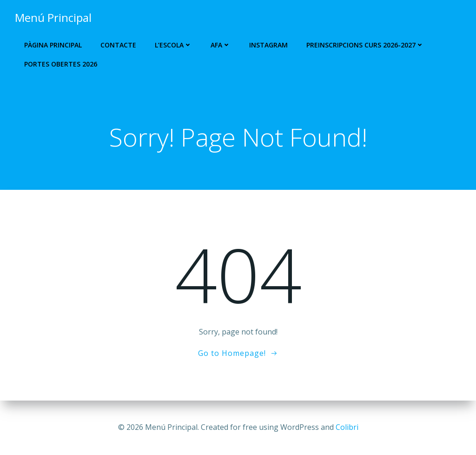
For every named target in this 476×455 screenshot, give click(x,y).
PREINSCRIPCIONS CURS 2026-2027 (365, 45)
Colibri (347, 427)
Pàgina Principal (53, 45)
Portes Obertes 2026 (61, 64)
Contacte (118, 45)
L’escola (173, 45)
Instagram (268, 45)
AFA (221, 45)
